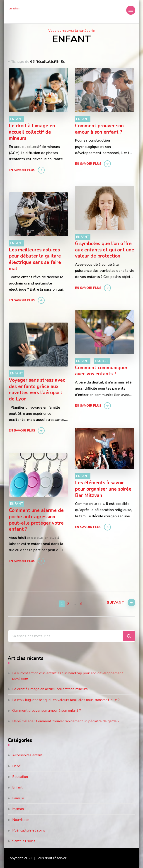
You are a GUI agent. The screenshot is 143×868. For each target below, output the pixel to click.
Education (20, 777)
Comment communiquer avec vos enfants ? (101, 371)
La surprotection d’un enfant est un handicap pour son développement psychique (68, 676)
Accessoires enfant (27, 755)
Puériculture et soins (29, 830)
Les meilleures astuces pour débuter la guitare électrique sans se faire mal (35, 259)
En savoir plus (22, 170)
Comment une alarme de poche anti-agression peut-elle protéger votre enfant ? (36, 520)
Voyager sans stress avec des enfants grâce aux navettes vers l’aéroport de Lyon (37, 390)
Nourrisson (21, 820)
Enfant (17, 119)
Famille (102, 361)
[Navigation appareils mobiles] (131, 10)
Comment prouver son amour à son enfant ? (99, 129)
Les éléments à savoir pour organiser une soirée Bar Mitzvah (103, 489)
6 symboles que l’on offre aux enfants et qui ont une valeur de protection (105, 250)
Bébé (17, 766)
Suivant (115, 603)
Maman (18, 809)
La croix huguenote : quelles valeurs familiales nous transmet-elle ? (66, 700)
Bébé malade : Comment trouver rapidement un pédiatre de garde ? (66, 721)
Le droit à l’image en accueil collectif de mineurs (32, 132)
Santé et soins (24, 841)
